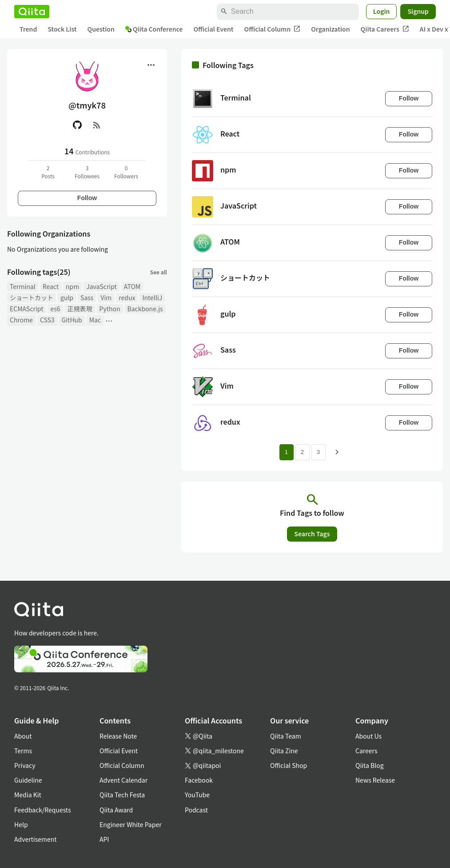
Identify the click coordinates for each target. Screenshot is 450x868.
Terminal (23, 286)
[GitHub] (77, 125)
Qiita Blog (370, 765)
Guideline (28, 780)
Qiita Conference (154, 29)
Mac (95, 320)
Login (382, 11)
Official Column (273, 29)
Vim (106, 297)
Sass (87, 297)
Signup (418, 11)
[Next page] (337, 452)
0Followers (126, 172)
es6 (55, 309)
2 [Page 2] (302, 452)
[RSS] (97, 125)
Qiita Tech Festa (122, 795)
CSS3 (47, 320)
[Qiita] (32, 12)
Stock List (62, 29)
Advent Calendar (123, 780)
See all (159, 272)
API (104, 839)
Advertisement (36, 839)
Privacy (25, 765)
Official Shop (289, 765)
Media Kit (28, 795)
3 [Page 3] (318, 452)
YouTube (197, 795)
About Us (368, 736)
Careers (366, 751)
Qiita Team (286, 736)
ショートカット (32, 297)
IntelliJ (152, 297)
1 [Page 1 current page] (286, 452)
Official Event (213, 29)
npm (72, 286)
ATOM (132, 286)
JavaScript (102, 286)
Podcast (196, 810)
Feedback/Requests (43, 810)
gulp (67, 297)
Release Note (118, 736)
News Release (375, 780)
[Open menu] (151, 65)
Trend (28, 29)
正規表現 (80, 309)
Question (101, 29)
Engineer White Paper (131, 824)
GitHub (72, 320)
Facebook (199, 780)
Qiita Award (116, 810)
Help (21, 824)
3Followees (87, 172)
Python (110, 309)
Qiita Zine (284, 751)
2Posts (48, 172)
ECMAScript (26, 309)
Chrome (21, 320)
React (51, 286)
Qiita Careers (385, 29)
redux (127, 297)
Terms (23, 751)
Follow (87, 198)
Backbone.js (145, 309)
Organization (330, 29)
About (23, 736)
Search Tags (312, 534)
